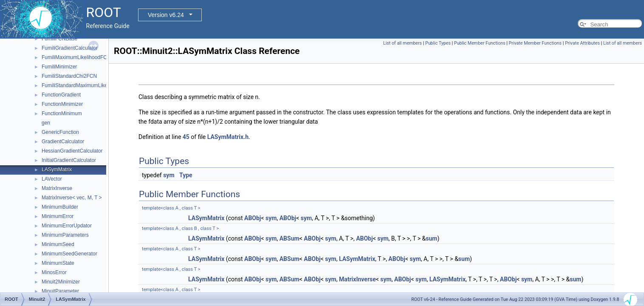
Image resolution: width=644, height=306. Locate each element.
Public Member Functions (480, 43)
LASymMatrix (57, 170)
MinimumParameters (65, 235)
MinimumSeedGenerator (69, 254)
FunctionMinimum (62, 113)
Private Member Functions (535, 43)
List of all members (402, 43)
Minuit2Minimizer (61, 282)
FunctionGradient (61, 95)
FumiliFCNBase (59, 39)
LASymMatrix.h (228, 137)
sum (431, 238)
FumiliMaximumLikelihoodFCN (76, 57)
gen (46, 123)
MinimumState (58, 263)
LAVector (52, 179)
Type (186, 175)
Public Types (438, 43)
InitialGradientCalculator (69, 160)
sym (169, 175)
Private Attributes (582, 43)
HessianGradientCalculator (72, 151)
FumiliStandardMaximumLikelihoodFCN (86, 85)
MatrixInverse (57, 188)
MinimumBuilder (60, 207)
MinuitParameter (60, 291)
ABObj (253, 218)
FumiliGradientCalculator (70, 48)
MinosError (54, 272)
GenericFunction (60, 132)
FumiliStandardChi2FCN (69, 76)
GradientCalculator (63, 142)
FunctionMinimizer (62, 104)
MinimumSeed (58, 244)
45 (186, 137)
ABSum (290, 238)
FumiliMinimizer (59, 67)
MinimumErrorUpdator (67, 226)
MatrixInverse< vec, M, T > (72, 198)
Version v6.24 (166, 15)
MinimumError (58, 216)
